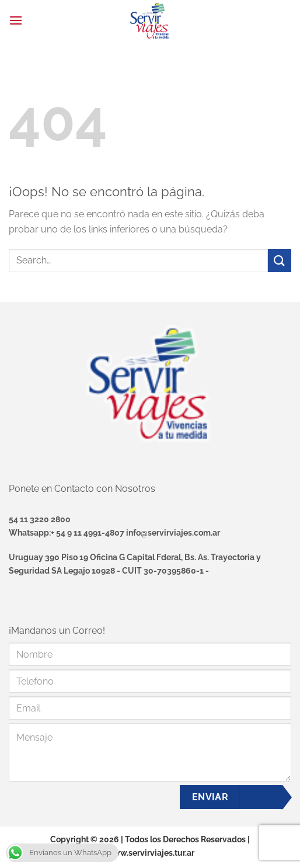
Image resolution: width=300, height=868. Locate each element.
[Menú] (16, 20)
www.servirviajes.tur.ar (150, 853)
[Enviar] (280, 260)
